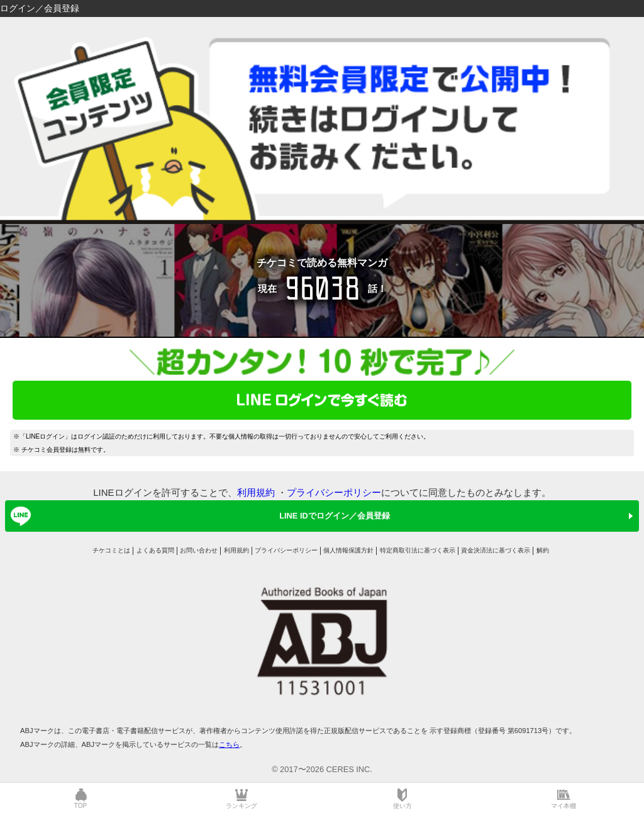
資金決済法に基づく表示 (496, 550)
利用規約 (256, 492)
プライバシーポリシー (334, 492)
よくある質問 (155, 550)
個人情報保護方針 (348, 550)
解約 (543, 550)
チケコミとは (111, 550)
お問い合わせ (199, 550)
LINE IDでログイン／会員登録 (198, 516)
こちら (229, 744)
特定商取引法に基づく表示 (418, 550)
